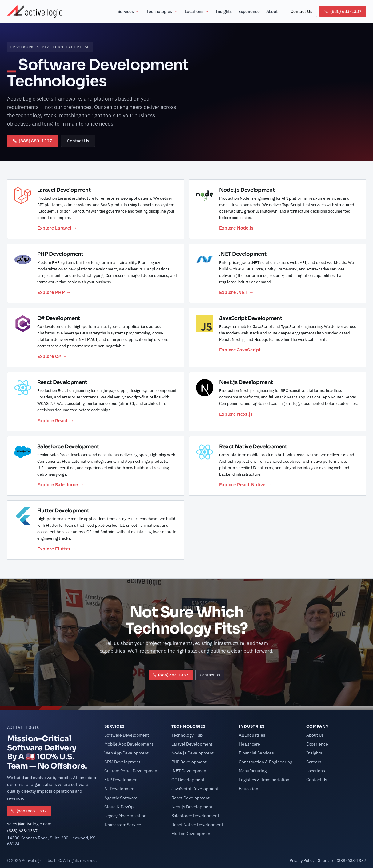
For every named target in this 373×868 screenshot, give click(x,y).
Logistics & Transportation (264, 780)
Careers (314, 762)
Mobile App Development (129, 744)
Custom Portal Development (132, 771)
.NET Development (190, 771)
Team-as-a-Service (123, 825)
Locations (197, 11)
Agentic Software (121, 798)
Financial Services (256, 753)
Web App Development (126, 753)
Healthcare (249, 744)
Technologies (162, 11)
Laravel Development (192, 744)
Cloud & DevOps (120, 807)
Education (249, 789)
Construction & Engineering (265, 762)
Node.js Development (193, 753)
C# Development (188, 780)
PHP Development (189, 762)
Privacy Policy (302, 860)
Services (128, 11)
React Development (191, 798)
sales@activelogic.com (29, 824)
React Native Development (197, 825)
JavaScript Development (195, 789)
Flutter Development (192, 834)
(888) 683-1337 (22, 831)
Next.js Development (192, 807)
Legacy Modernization (125, 816)
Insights (224, 11)
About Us (315, 735)
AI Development (120, 789)
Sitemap (325, 860)
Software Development (127, 735)
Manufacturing (253, 771)
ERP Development (122, 780)
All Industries (252, 735)
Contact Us (301, 11)
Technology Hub (187, 735)
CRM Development (122, 762)
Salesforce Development (195, 816)
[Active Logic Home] (35, 11)
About (272, 11)
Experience (249, 11)
